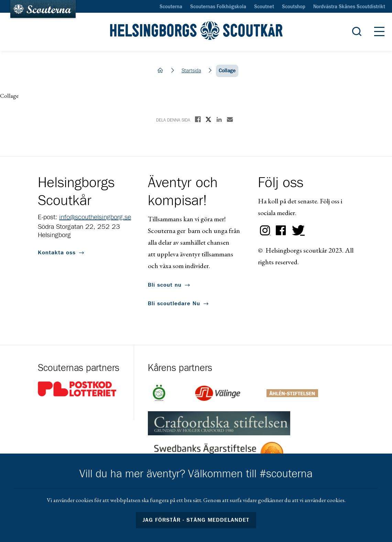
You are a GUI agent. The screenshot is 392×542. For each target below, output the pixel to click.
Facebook (281, 231)
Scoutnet (264, 7)
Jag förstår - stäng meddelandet (196, 520)
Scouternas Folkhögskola (218, 7)
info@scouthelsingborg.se (95, 217)
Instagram (265, 231)
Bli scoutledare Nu (174, 304)
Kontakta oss (57, 253)
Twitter (297, 231)
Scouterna (171, 7)
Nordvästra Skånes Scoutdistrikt (349, 7)
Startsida (191, 71)
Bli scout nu (165, 285)
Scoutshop (294, 7)
